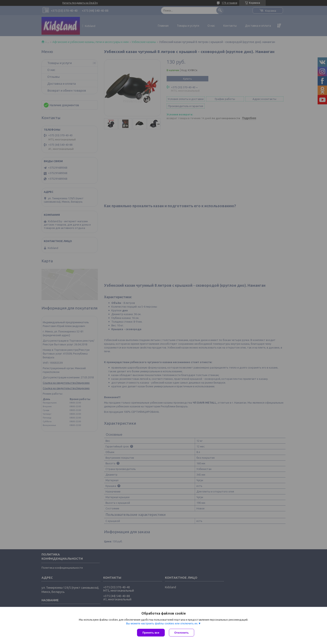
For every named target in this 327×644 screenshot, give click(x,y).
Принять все (151, 633)
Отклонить (182, 633)
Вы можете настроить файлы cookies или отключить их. (162, 623)
